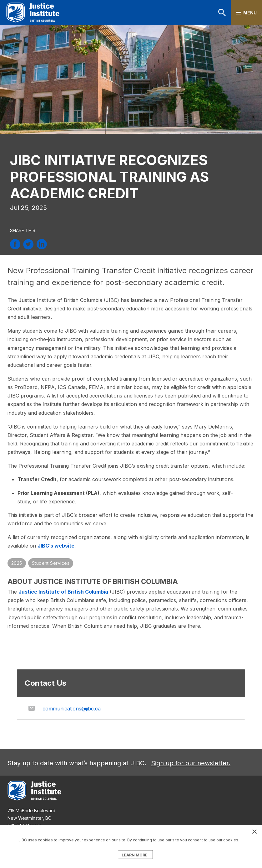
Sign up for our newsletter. (191, 763)
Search (222, 13)
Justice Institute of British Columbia (63, 592)
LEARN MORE (135, 855)
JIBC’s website (56, 546)
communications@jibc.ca (72, 709)
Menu (250, 13)
